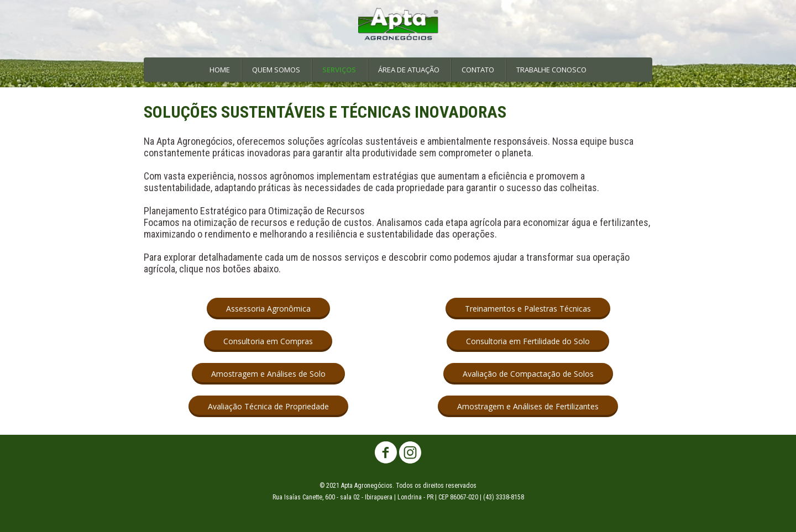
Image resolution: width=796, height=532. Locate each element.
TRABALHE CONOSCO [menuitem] (551, 70)
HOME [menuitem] (220, 70)
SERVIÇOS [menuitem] (339, 70)
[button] (268, 309)
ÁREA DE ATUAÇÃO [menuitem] (409, 70)
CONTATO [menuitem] (478, 70)
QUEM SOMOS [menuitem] (276, 70)
